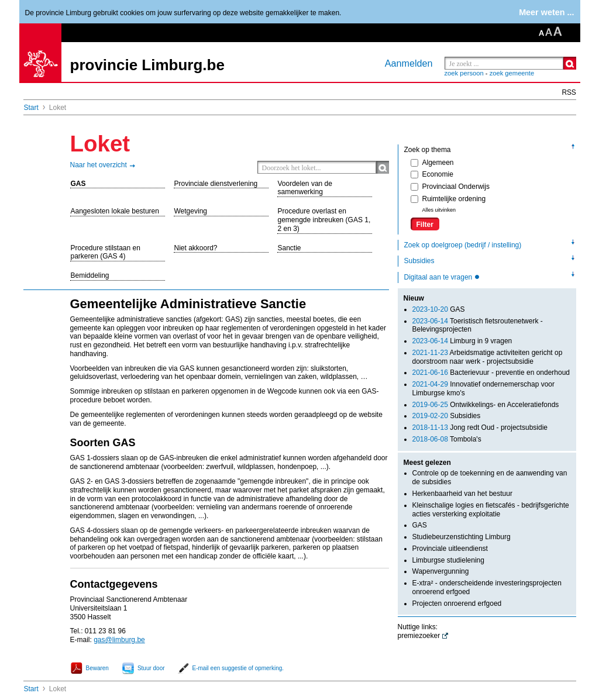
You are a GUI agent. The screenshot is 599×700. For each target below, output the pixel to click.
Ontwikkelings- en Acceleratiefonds (486, 405)
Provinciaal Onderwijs (450, 187)
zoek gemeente (512, 73)
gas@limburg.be (119, 640)
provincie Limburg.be (147, 65)
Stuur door (151, 668)
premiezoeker (419, 636)
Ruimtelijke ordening (448, 199)
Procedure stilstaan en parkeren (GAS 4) (106, 252)
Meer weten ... (546, 12)
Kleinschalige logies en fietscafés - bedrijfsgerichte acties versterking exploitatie (491, 510)
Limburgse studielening (448, 560)
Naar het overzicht (99, 165)
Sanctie (290, 248)
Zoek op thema (428, 150)
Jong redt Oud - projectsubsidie (480, 427)
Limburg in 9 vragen (462, 341)
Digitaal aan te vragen (439, 277)
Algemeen (432, 163)
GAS (78, 184)
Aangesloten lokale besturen (115, 211)
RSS (569, 92)
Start (31, 108)
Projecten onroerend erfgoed (457, 604)
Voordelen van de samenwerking (305, 188)
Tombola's (447, 439)
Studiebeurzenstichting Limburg (462, 537)
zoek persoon (464, 73)
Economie (432, 174)
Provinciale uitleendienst (450, 549)
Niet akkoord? (196, 248)
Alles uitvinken (439, 210)
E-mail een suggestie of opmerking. (238, 668)
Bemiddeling (90, 275)
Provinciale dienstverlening (216, 184)
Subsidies (419, 261)
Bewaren (97, 668)
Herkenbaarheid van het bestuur (462, 494)
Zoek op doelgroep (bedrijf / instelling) (463, 245)
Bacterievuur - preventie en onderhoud (491, 373)
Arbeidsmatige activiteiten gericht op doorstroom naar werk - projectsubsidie (488, 357)
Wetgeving (191, 211)
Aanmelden (409, 63)
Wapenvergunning (441, 571)
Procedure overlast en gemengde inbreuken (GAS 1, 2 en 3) (324, 220)
